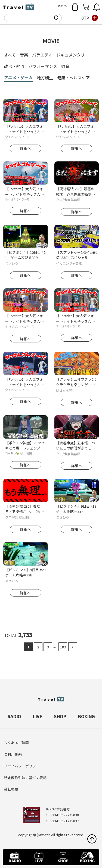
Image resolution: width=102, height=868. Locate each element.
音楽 (24, 55)
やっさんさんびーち (17, 137)
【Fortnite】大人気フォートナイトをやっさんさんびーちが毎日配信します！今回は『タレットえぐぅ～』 (25, 318)
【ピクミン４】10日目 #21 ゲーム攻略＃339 (25, 255)
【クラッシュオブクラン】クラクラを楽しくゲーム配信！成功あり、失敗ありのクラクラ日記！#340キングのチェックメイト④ (76, 382)
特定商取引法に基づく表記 (25, 778)
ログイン (63, 6)
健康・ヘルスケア (73, 78)
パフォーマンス (43, 66)
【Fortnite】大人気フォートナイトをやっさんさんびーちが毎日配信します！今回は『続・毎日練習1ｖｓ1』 (75, 129)
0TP (85, 18)
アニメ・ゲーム (18, 78)
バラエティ (42, 55)
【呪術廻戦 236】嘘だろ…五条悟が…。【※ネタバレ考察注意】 (25, 509)
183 (63, 647)
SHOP (60, 716)
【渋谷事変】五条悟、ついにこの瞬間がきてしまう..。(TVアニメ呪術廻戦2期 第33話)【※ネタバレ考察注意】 (76, 446)
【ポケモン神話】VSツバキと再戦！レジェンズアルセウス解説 (25, 446)
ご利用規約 (13, 754)
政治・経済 (14, 66)
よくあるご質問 (16, 743)
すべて (10, 55)
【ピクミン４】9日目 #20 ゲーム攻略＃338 (26, 572)
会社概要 (11, 789)
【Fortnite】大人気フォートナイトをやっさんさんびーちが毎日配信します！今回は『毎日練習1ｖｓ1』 (26, 191)
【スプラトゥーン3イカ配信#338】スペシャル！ (76, 255)
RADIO (14, 716)
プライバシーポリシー (22, 766)
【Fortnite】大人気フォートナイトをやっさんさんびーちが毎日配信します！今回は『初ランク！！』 (25, 382)
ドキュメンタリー (73, 55)
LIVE (37, 716)
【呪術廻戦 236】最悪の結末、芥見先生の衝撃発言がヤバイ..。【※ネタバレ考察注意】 (76, 191)
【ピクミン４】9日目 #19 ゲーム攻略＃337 (76, 509)
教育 (65, 66)
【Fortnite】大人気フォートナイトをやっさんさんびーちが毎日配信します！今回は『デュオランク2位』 (25, 129)
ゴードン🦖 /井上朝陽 (18, 453)
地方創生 (45, 78)
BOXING (86, 716)
